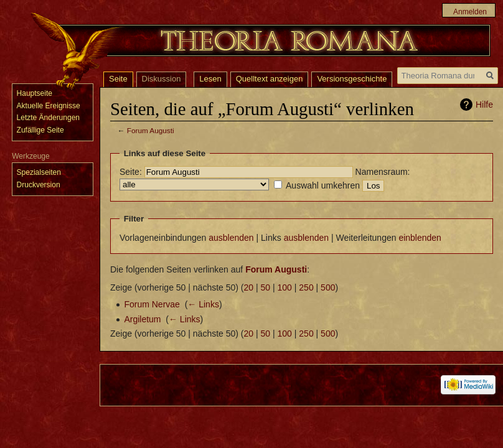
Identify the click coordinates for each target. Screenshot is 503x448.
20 (249, 287)
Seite (118, 79)
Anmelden (470, 12)
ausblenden (231, 238)
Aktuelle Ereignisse (49, 106)
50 (266, 287)
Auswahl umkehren (323, 185)
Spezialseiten (39, 172)
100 (285, 287)
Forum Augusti (151, 130)
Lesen (210, 79)
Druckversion (39, 185)
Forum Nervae (152, 304)
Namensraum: (383, 172)
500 (328, 287)
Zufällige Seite (40, 130)
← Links (203, 304)
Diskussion (162, 79)
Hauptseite (35, 93)
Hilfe (484, 105)
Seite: (131, 172)
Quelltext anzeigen (270, 79)
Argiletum (142, 319)
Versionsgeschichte (352, 79)
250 (306, 287)
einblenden (420, 238)
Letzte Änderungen (48, 118)
